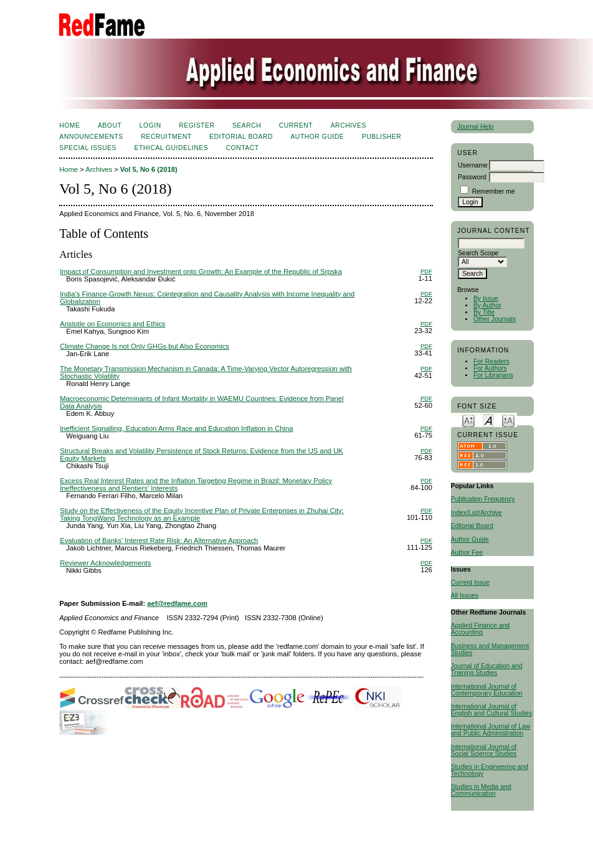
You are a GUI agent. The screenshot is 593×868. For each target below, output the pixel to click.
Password (472, 177)
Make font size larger (508, 420)
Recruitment (166, 137)
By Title (484, 312)
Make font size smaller (468, 420)
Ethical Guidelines (171, 148)
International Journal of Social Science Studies (484, 750)
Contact (243, 148)
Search (247, 125)
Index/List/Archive (477, 513)
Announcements (91, 137)
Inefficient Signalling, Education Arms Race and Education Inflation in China (176, 428)
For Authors (490, 368)
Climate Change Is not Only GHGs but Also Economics (145, 346)
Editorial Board (472, 526)
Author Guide (470, 540)
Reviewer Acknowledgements (105, 563)
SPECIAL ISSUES (88, 148)
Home (69, 125)
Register (197, 125)
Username (473, 165)
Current (296, 125)
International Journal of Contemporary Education (487, 690)
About (110, 125)
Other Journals (495, 319)
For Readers (491, 361)
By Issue (486, 299)
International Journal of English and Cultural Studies (492, 710)
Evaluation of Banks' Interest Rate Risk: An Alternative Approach (159, 540)
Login (150, 125)
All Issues (465, 596)
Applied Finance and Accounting (481, 629)
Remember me (494, 191)
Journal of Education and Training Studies (487, 669)
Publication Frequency (483, 499)
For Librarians (493, 375)
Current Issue (470, 583)
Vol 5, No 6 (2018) (149, 169)
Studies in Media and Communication (481, 790)
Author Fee (467, 553)
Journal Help (475, 127)
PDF (426, 271)
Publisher (382, 137)
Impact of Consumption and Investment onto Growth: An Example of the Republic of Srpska (201, 271)
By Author (487, 305)
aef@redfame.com (177, 603)
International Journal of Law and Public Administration (491, 730)
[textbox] (491, 243)
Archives (349, 125)
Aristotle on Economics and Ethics (112, 324)
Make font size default (488, 420)
